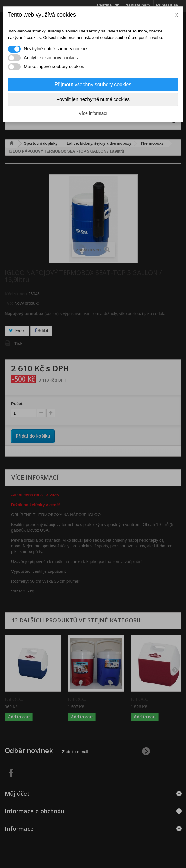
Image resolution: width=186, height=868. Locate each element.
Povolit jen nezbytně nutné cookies (93, 99)
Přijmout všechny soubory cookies (93, 84)
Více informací (93, 113)
